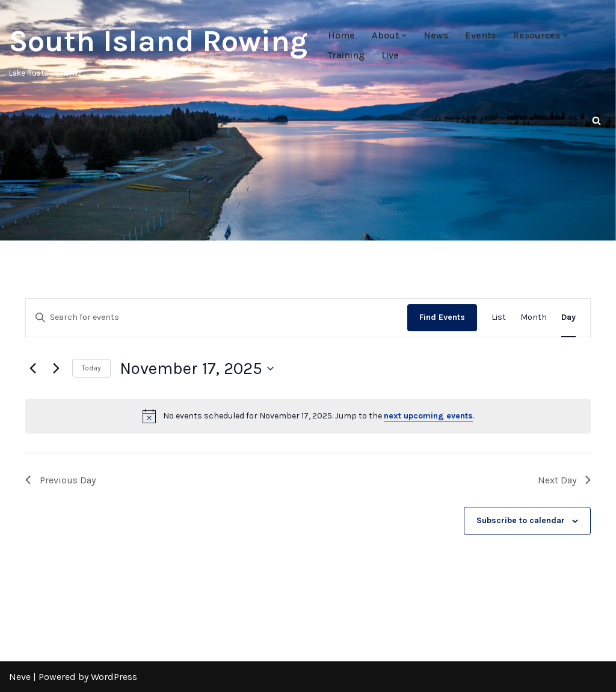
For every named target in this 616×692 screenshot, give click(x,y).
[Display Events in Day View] (568, 318)
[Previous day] (32, 369)
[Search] (596, 121)
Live (390, 55)
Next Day (564, 480)
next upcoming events (428, 416)
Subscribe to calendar (521, 520)
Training (346, 55)
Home (341, 35)
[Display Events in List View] (499, 318)
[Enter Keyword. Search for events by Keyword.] (217, 318)
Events (480, 35)
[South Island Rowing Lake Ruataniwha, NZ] (158, 48)
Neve (20, 677)
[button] (404, 35)
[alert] (308, 416)
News (436, 35)
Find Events (442, 317)
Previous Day (60, 480)
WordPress (114, 677)
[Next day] (56, 369)
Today (91, 368)
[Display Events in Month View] (534, 318)
